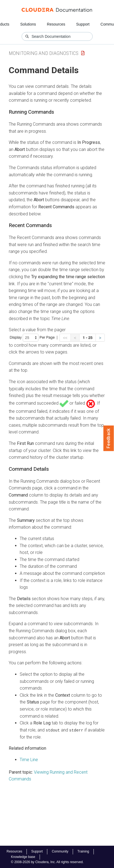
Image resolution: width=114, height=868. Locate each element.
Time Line (29, 760)
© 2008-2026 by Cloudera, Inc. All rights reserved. (47, 862)
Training (83, 851)
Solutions (28, 24)
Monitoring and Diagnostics (44, 53)
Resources (56, 24)
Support (83, 24)
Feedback (109, 438)
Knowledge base (23, 857)
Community (60, 851)
